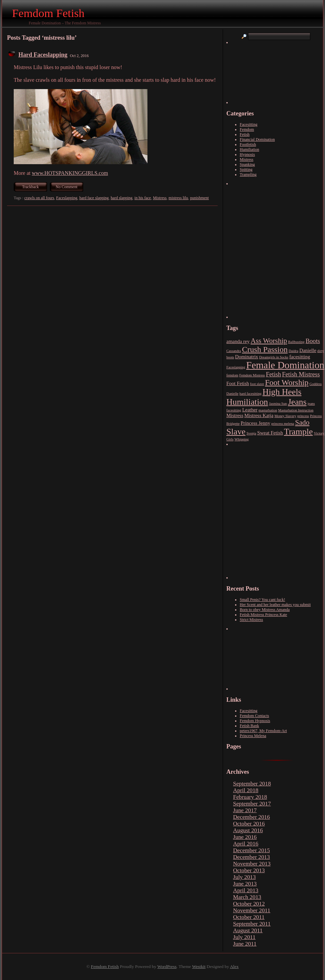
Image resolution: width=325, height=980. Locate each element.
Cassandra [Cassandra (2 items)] (234, 351)
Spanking (247, 165)
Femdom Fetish (48, 13)
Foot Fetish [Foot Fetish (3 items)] (238, 383)
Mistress (160, 198)
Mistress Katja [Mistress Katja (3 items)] (259, 415)
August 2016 (248, 830)
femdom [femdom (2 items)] (232, 375)
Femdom (247, 129)
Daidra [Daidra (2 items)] (293, 351)
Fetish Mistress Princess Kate (263, 615)
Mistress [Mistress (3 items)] (235, 415)
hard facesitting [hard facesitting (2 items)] (250, 394)
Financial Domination (257, 139)
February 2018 (250, 797)
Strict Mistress (251, 620)
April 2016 (246, 844)
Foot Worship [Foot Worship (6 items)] (287, 382)
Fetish (245, 134)
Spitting (246, 170)
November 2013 (252, 864)
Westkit (199, 966)
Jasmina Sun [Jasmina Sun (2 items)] (278, 404)
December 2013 (251, 857)
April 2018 (246, 790)
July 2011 (244, 937)
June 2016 (245, 837)
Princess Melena (253, 736)
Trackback (30, 187)
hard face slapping (94, 198)
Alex (234, 966)
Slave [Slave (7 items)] (236, 432)
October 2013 (249, 870)
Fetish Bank (249, 726)
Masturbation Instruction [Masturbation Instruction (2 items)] (296, 410)
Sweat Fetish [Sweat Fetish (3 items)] (270, 433)
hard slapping (122, 198)
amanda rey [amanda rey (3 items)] (238, 341)
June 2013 (245, 884)
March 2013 (247, 897)
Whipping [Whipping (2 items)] (242, 439)
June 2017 (245, 810)
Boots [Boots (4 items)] (313, 341)
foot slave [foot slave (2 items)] (257, 384)
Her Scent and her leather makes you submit (275, 605)
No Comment (67, 187)
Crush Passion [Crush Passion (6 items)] (265, 349)
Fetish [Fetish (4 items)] (273, 374)
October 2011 (249, 917)
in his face (143, 198)
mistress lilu (178, 198)
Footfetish (248, 144)
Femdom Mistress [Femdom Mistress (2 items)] (252, 375)
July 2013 (244, 877)
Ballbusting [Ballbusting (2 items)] (296, 342)
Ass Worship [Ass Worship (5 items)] (269, 341)
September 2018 (252, 784)
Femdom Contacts (254, 716)
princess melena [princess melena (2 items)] (283, 424)
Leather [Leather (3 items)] (250, 410)
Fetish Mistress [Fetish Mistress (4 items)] (301, 374)
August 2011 (248, 930)
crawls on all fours (39, 198)
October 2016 (249, 824)
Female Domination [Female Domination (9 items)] (285, 365)
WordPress (167, 966)
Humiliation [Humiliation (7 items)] (247, 402)
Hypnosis (247, 154)
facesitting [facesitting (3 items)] (300, 357)
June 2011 (245, 944)
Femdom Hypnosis (255, 721)
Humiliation (249, 149)
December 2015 (251, 850)
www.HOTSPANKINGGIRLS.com (70, 173)
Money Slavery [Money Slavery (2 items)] (285, 416)
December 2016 (251, 817)
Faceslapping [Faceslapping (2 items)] (236, 367)
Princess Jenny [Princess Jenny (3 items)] (256, 423)
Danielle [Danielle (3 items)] (308, 350)
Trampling (248, 175)
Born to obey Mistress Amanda (265, 610)
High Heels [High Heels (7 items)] (282, 392)
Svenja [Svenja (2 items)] (251, 433)
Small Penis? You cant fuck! (262, 600)
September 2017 (252, 804)
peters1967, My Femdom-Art (263, 731)
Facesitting (249, 124)
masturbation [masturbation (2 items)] (268, 410)
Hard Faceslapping (43, 55)
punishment (199, 198)
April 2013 (246, 890)
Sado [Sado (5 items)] (302, 422)
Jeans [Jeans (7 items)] (297, 402)
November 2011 (252, 910)
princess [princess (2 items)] (303, 416)
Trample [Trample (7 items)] (298, 432)
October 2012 (249, 904)
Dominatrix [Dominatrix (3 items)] (247, 357)
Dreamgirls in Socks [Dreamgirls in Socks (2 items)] (274, 357)
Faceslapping (67, 198)
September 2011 (252, 924)
